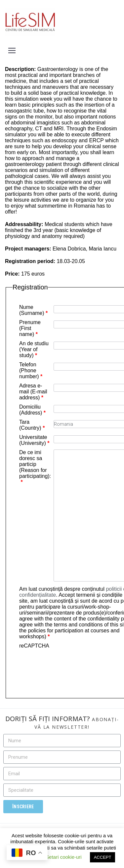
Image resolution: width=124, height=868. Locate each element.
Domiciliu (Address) (32, 410)
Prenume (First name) (30, 328)
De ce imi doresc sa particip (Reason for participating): (35, 467)
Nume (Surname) (33, 310)
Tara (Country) (32, 425)
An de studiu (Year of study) (34, 349)
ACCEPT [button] (103, 857)
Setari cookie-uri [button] (63, 857)
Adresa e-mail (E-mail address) (33, 392)
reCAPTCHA (34, 646)
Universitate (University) (34, 440)
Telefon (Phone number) (31, 370)
